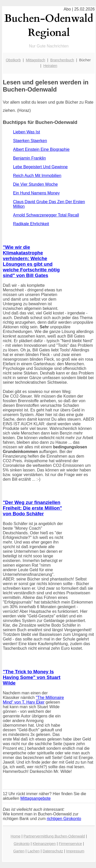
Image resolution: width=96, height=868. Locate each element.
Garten (19, 851)
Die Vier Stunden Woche (35, 184)
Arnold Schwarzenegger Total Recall (46, 215)
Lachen (33, 851)
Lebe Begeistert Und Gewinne (40, 167)
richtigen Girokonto (64, 819)
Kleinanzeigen (44, 844)
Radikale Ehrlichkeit (31, 224)
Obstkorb (13, 60)
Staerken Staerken (30, 141)
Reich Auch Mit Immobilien (37, 176)
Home (16, 836)
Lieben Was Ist (26, 132)
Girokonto (22, 844)
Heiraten (50, 66)
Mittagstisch (36, 60)
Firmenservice (70, 844)
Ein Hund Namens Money (36, 193)
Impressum (75, 851)
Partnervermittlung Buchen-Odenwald (54, 836)
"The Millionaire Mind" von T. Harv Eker (33, 700)
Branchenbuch (62, 60)
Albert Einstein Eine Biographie (41, 149)
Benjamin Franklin (29, 158)
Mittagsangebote (36, 798)
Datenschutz (53, 851)
